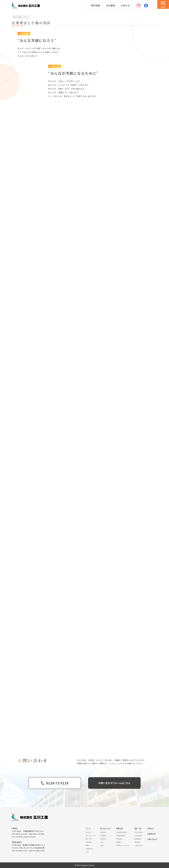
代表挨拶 (103, 836)
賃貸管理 (119, 839)
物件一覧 (89, 839)
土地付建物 (138, 836)
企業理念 (103, 832)
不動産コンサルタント (123, 845)
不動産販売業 (121, 836)
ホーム (88, 828)
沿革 (87, 852)
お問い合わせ (152, 839)
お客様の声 (89, 849)
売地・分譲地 (139, 832)
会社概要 (110, 5)
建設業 (118, 842)
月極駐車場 (138, 845)
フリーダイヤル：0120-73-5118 (23, 837)
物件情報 (95, 5)
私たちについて (91, 836)
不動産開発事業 (121, 832)
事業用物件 (138, 839)
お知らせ (126, 5)
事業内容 (89, 842)
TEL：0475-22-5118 (19, 834)
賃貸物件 (137, 842)
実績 (87, 845)
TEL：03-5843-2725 (19, 851)
